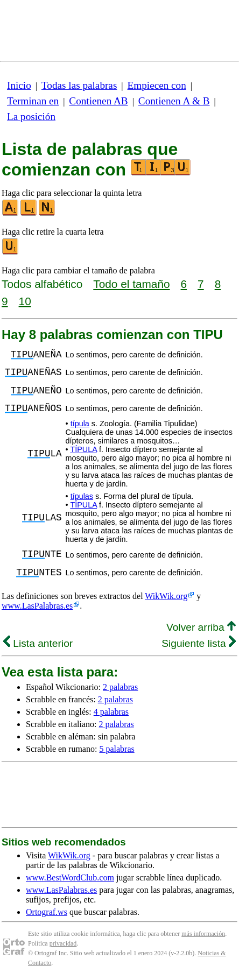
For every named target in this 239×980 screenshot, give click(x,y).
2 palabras (120, 687)
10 (25, 301)
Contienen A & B (174, 101)
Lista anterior (38, 643)
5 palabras (117, 749)
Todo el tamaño (131, 284)
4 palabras (111, 712)
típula (80, 424)
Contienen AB (98, 101)
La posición (31, 117)
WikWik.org (166, 596)
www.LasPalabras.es (37, 606)
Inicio (19, 85)
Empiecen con (157, 85)
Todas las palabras (79, 85)
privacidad (63, 943)
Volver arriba (201, 627)
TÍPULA (83, 449)
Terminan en (33, 101)
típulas (82, 496)
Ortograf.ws (47, 912)
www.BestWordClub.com (70, 877)
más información (203, 934)
